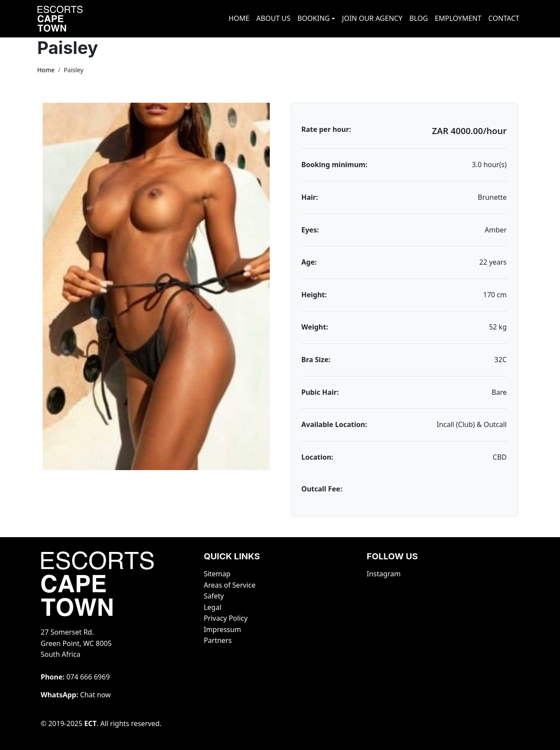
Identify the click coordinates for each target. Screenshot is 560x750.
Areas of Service (230, 585)
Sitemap (217, 574)
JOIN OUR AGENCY (372, 18)
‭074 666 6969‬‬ (88, 677)
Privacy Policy (226, 618)
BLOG (419, 18)
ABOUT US (273, 18)
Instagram (384, 574)
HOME (239, 18)
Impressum (222, 629)
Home (46, 70)
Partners (218, 640)
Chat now (96, 695)
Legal (212, 607)
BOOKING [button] (314, 18)
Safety (214, 596)
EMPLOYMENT (458, 18)
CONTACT (504, 18)
